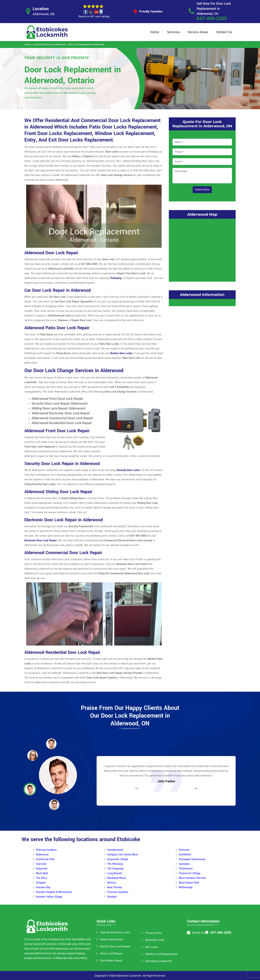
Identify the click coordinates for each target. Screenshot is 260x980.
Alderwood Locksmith (129, 976)
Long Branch (115, 873)
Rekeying (116, 278)
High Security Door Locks (115, 932)
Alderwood (42, 855)
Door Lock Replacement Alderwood (86, 45)
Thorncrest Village (190, 873)
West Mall (42, 873)
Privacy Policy (154, 933)
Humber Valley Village (49, 897)
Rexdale (112, 897)
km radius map (202, 249)
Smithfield (185, 855)
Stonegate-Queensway (192, 859)
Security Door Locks (128, 470)
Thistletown (186, 869)
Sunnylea (184, 864)
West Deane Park (189, 883)
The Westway (115, 864)
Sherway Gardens (46, 850)
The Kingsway (115, 869)
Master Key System (112, 940)
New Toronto (115, 887)
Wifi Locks (152, 947)
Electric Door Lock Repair (115, 947)
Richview (184, 850)
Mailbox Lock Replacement (162, 954)
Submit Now (202, 190)
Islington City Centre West (123, 855)
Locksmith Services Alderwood (49, 45)
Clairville (41, 864)
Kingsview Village (118, 859)
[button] (54, 805)
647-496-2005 (212, 19)
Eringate (41, 883)
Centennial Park (45, 859)
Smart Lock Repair (111, 954)
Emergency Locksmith (159, 961)
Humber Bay (43, 887)
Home (155, 32)
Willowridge (186, 887)
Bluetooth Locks (155, 940)
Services (173, 32)
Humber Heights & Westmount (54, 892)
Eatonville (42, 869)
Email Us (198, 933)
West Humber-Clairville (192, 878)
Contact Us (224, 32)
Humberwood (115, 850)
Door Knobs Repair (111, 961)
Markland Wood (116, 878)
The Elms (41, 878)
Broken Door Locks (122, 353)
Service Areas (198, 32)
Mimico (112, 883)
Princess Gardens (118, 892)
